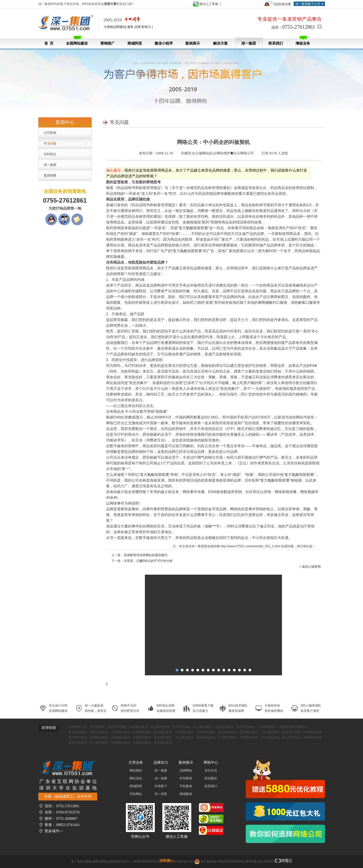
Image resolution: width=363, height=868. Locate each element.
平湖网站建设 (267, 727)
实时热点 (50, 154)
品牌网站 (186, 770)
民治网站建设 (78, 737)
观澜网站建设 (99, 737)
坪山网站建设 (203, 727)
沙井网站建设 (270, 732)
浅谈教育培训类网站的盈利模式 (146, 555)
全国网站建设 (77, 41)
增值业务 (303, 41)
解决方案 (221, 43)
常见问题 (50, 143)
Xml (191, 861)
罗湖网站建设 (142, 743)
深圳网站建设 (117, 727)
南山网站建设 (160, 727)
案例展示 (193, 43)
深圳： (293, 27)
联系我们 (276, 43)
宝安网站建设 (181, 727)
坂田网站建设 (245, 727)
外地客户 (161, 786)
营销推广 (108, 43)
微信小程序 (164, 43)
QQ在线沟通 (282, 4)
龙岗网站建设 (139, 727)
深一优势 (161, 794)
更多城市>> (54, 831)
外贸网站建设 (120, 732)
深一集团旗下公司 (308, 4)
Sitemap (182, 861)
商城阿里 (135, 43)
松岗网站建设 (313, 732)
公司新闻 (50, 133)
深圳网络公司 (78, 727)
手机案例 (186, 786)
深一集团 (249, 43)
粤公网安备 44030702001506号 (223, 861)
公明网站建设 (184, 732)
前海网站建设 (78, 743)
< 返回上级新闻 (310, 567)
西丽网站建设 (313, 737)
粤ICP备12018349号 (260, 861)
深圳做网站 (97, 727)
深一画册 (161, 778)
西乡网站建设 (249, 732)
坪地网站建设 (249, 737)
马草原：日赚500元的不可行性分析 (148, 561)
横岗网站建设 (206, 737)
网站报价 (136, 770)
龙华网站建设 (224, 727)
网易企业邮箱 (99, 732)
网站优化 (136, 778)
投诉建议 (211, 778)
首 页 (49, 43)
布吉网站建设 (184, 737)
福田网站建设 (120, 743)
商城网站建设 (78, 732)
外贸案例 (186, 778)
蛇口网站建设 (99, 743)
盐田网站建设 (163, 743)
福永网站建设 (227, 732)
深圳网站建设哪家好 (293, 727)
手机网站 (136, 794)
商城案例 (186, 794)
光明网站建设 (120, 737)
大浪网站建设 (142, 737)
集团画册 (50, 175)
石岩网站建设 (206, 732)
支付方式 (211, 770)
